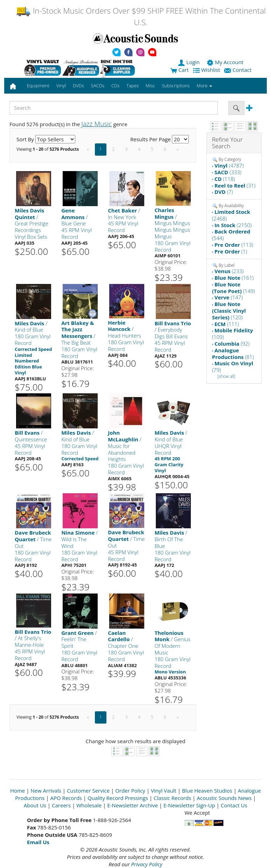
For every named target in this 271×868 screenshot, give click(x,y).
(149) (234, 288)
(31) (235, 185)
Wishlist (207, 70)
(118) (224, 179)
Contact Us (234, 805)
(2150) (233, 225)
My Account (226, 62)
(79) (233, 367)
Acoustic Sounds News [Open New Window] (224, 798)
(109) (233, 334)
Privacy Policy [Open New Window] (147, 864)
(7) (224, 192)
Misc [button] (150, 86)
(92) (232, 344)
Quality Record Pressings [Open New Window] (118, 798)
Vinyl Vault (164, 791)
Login (189, 62)
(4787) (229, 165)
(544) (231, 235)
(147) (228, 297)
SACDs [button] (98, 86)
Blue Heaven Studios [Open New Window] (207, 791)
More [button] (204, 86)
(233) (229, 271)
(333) (228, 172)
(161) (234, 278)
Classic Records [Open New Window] (172, 798)
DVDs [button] (78, 86)
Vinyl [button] (61, 86)
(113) (234, 245)
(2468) (231, 215)
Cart (179, 70)
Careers (61, 805)
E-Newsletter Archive (133, 805)
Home (18, 791)
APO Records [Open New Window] (66, 798)
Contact (238, 70)
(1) (231, 251)
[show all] (226, 376)
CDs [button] (115, 86)
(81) (233, 354)
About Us (35, 805)
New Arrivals (46, 791)
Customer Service (88, 791)
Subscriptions (176, 86)
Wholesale (89, 805)
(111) (227, 324)
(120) (229, 311)
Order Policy (130, 791)
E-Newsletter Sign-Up (189, 805)
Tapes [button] (133, 86)
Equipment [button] (38, 86)
